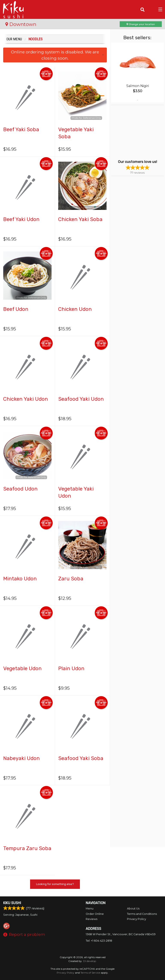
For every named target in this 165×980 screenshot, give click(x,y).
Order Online (95, 914)
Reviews (92, 919)
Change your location (141, 24)
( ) (151, 9)
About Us (133, 908)
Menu (90, 908)
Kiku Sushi (12, 903)
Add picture (46, 74)
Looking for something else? (55, 884)
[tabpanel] (137, 72)
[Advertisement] (138, 132)
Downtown (21, 24)
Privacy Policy (137, 919)
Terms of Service (90, 973)
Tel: (99, 941)
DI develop (90, 961)
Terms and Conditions (142, 914)
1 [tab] (137, 100)
